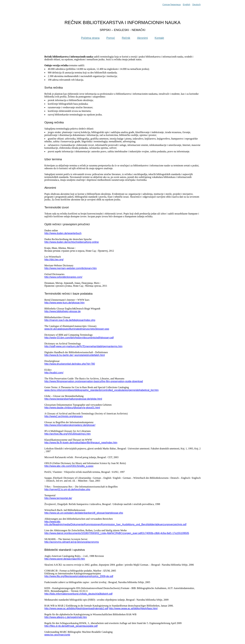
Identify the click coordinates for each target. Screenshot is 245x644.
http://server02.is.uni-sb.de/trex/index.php (67, 489)
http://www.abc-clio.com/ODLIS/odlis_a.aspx (69, 466)
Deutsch (196, 5)
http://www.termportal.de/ (58, 498)
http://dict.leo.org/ (54, 260)
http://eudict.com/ (54, 373)
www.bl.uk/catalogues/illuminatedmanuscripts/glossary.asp (77, 329)
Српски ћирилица (172, 5)
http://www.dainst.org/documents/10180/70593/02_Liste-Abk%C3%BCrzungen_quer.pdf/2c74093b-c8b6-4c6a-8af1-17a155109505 (117, 533)
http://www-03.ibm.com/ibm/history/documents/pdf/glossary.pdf (79, 338)
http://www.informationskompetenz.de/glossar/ (70, 425)
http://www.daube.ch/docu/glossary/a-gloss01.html (72, 408)
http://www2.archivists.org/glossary (64, 416)
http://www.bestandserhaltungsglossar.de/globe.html (73, 399)
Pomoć (111, 38)
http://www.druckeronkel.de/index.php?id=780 (70, 364)
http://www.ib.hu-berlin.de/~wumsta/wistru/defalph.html (75, 355)
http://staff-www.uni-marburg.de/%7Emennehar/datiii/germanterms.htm (83, 346)
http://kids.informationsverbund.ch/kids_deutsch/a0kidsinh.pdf (78, 594)
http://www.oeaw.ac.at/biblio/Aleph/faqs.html (133, 608)
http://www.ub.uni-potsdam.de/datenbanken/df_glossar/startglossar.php (84, 513)
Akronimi (142, 38)
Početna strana (90, 38)
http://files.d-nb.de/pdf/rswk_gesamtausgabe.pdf (71, 626)
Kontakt (159, 38)
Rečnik (126, 38)
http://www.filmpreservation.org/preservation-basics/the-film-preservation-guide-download (94, 381)
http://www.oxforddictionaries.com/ (63, 277)
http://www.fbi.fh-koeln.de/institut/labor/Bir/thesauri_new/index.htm (81, 443)
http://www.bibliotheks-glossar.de (62, 311)
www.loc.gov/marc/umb (57, 635)
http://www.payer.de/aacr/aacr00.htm (65, 559)
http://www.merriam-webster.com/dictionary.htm (71, 268)
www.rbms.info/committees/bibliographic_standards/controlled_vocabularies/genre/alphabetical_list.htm (101, 390)
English (186, 5)
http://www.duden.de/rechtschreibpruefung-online (72, 242)
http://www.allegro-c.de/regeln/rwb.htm (66, 617)
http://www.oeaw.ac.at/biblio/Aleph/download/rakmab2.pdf (76, 608)
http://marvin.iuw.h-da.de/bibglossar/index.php (70, 320)
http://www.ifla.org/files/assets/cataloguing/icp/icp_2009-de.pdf (79, 576)
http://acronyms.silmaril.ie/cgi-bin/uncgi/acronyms (72, 542)
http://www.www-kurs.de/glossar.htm (64, 303)
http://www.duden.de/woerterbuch (63, 233)
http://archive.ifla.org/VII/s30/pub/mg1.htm (67, 434)
